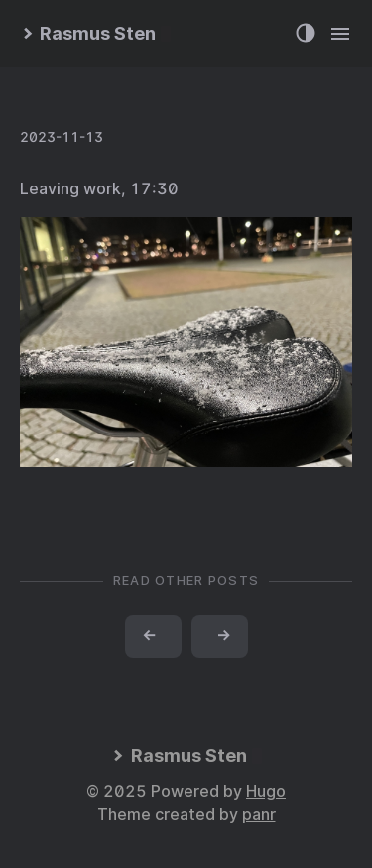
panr (259, 815)
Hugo (266, 791)
